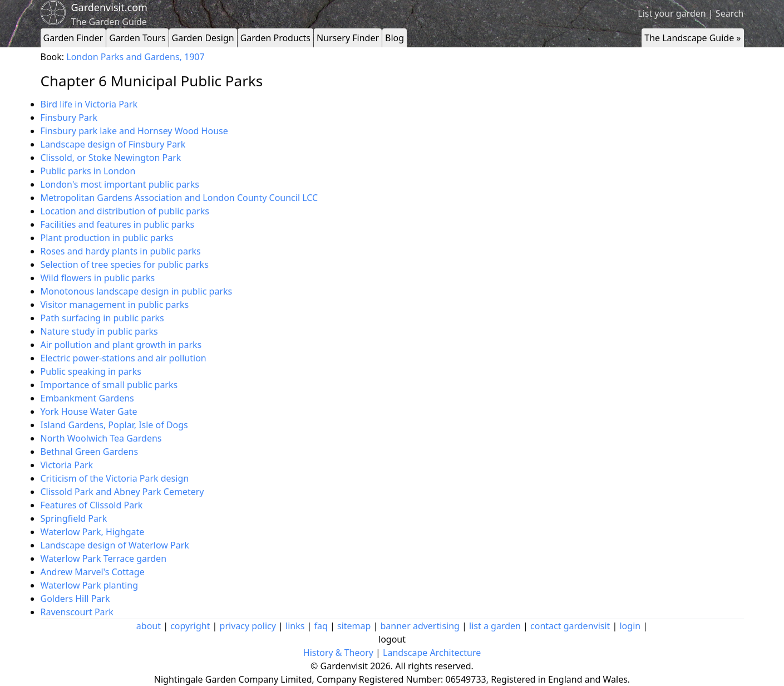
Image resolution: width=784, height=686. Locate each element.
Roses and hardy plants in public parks (121, 251)
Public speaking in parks (91, 371)
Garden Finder (73, 38)
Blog (395, 38)
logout (392, 639)
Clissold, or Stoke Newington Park (111, 158)
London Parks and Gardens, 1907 (135, 57)
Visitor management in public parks (115, 305)
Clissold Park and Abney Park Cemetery (122, 492)
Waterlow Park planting (90, 585)
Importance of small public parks (109, 385)
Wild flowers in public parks (98, 278)
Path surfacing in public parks (102, 318)
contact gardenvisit (570, 626)
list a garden (495, 626)
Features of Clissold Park (92, 505)
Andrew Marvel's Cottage (93, 572)
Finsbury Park (69, 117)
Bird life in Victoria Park (89, 104)
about (149, 626)
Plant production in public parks (107, 238)
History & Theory (338, 653)
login (630, 626)
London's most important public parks (120, 184)
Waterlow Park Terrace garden (104, 558)
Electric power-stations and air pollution (124, 358)
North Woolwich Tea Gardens (101, 438)
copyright (190, 626)
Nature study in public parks (99, 331)
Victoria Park (67, 465)
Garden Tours (137, 38)
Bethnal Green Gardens (90, 452)
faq (321, 626)
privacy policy (248, 626)
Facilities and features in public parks (118, 224)
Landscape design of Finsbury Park (113, 144)
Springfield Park (74, 518)
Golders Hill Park (75, 599)
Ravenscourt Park (77, 612)
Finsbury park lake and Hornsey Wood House (134, 131)
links (295, 626)
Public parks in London (88, 171)
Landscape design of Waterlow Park (115, 545)
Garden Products (275, 38)
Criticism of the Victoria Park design (115, 478)
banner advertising (420, 626)
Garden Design (203, 38)
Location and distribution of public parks (125, 211)
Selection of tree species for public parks (125, 264)
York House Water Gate (89, 411)
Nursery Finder (348, 38)
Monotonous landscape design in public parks (137, 291)
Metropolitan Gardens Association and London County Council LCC (179, 198)
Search (730, 13)
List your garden (672, 13)
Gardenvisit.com (109, 7)
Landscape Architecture (432, 653)
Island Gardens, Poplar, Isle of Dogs (114, 425)
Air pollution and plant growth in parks (121, 345)
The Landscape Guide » (692, 38)
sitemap (354, 626)
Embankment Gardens (87, 398)
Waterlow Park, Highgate (93, 532)
